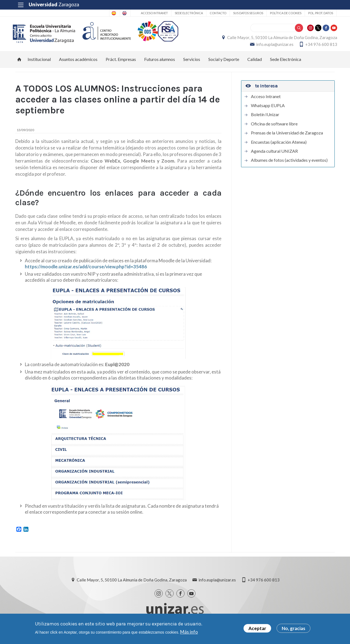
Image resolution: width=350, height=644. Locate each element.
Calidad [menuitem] (255, 65)
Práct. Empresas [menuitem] (121, 65)
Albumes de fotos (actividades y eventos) (289, 166)
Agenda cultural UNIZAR (274, 157)
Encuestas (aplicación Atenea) (279, 148)
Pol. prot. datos (319, 13)
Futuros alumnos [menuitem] (160, 65)
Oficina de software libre (274, 129)
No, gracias (293, 629)
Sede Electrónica (187, 13)
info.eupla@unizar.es (272, 47)
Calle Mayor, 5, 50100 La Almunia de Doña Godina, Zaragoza (280, 40)
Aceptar (257, 629)
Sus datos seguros (246, 13)
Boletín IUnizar (265, 120)
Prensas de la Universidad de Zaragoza (287, 139)
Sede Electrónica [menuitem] (286, 65)
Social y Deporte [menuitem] (224, 65)
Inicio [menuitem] (19, 65)
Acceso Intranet (152, 13)
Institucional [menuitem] (39, 65)
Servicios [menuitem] (192, 65)
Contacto (216, 13)
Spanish (100, 13)
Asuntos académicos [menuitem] (78, 65)
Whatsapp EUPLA (268, 111)
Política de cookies (284, 13)
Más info (189, 632)
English (121, 13)
